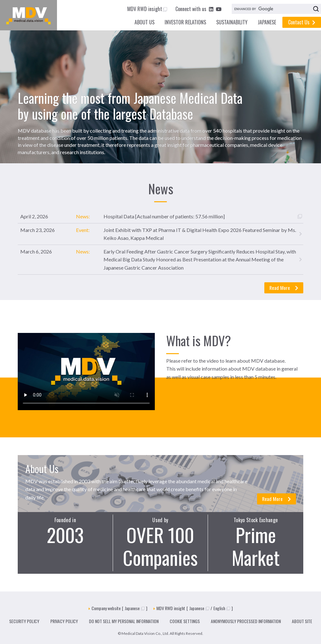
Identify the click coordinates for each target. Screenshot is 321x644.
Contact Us (302, 22)
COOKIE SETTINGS (185, 621)
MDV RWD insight (147, 9)
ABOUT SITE (302, 621)
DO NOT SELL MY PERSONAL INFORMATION (124, 621)
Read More (284, 288)
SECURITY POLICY (24, 621)
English (222, 608)
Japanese (135, 608)
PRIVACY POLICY (64, 621)
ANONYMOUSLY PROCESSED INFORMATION (246, 621)
